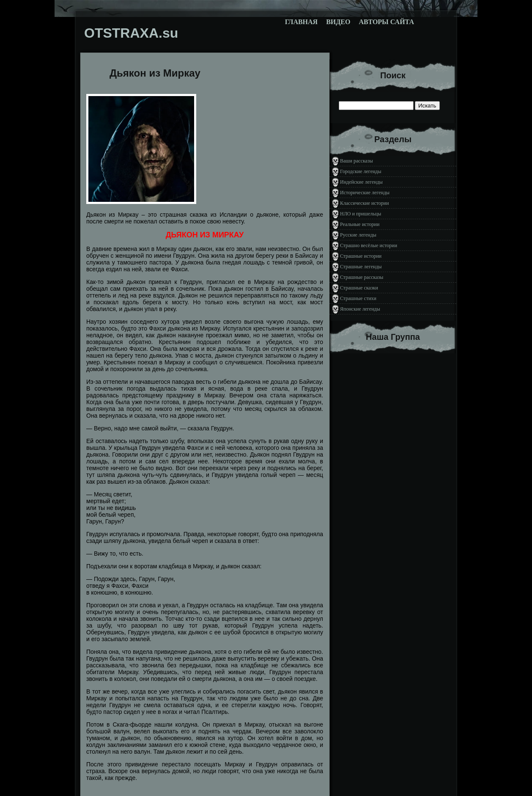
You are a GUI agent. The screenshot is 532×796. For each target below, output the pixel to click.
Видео (338, 22)
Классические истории (365, 203)
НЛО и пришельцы (361, 214)
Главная (301, 22)
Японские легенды (360, 309)
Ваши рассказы (356, 161)
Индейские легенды (361, 182)
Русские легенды (358, 235)
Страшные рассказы (362, 277)
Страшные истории (361, 256)
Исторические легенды (365, 193)
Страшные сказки (359, 288)
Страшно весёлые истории (369, 245)
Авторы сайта (386, 22)
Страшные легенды (361, 267)
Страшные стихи (358, 298)
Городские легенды (361, 171)
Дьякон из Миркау (155, 73)
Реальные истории (360, 224)
